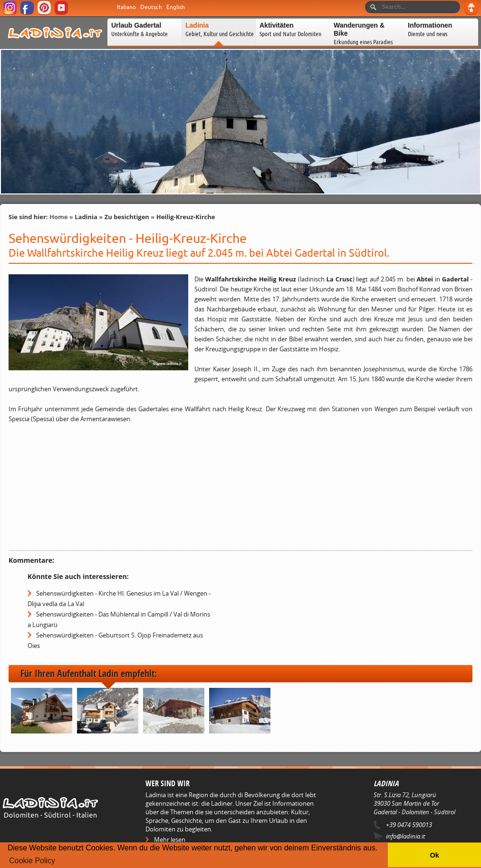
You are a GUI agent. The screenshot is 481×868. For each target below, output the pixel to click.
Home (58, 217)
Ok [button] (434, 855)
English (176, 7)
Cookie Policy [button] (32, 861)
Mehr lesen (170, 839)
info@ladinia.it (405, 836)
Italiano (126, 7)
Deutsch (151, 7)
